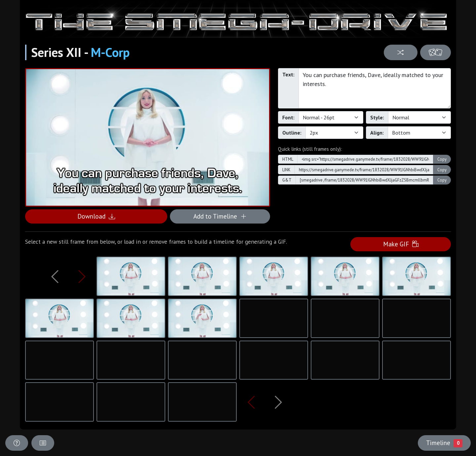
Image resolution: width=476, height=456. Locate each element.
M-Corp (110, 52)
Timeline (444, 443)
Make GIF (401, 244)
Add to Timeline (220, 216)
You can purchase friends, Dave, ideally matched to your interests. (375, 88)
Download (96, 216)
